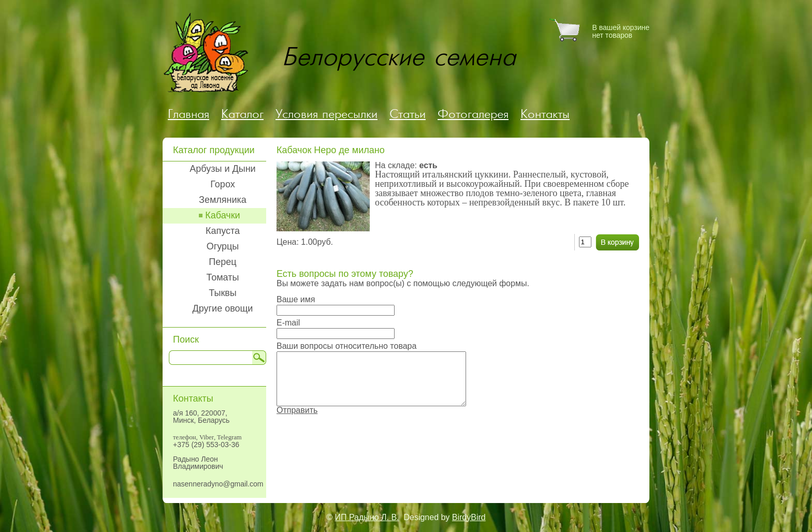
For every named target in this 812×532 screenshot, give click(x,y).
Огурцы (223, 246)
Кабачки (222, 215)
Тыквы (223, 293)
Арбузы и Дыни (222, 169)
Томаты (223, 277)
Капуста (223, 231)
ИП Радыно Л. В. (367, 517)
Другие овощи (223, 308)
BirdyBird (469, 517)
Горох (222, 184)
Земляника (223, 200)
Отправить (297, 410)
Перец (222, 262)
